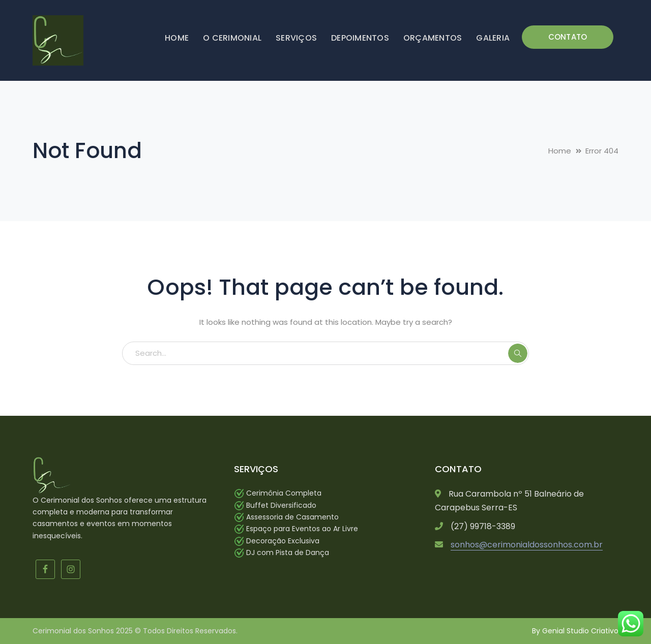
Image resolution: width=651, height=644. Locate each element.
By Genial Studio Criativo (575, 631)
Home (560, 151)
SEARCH (518, 353)
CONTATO (568, 37)
